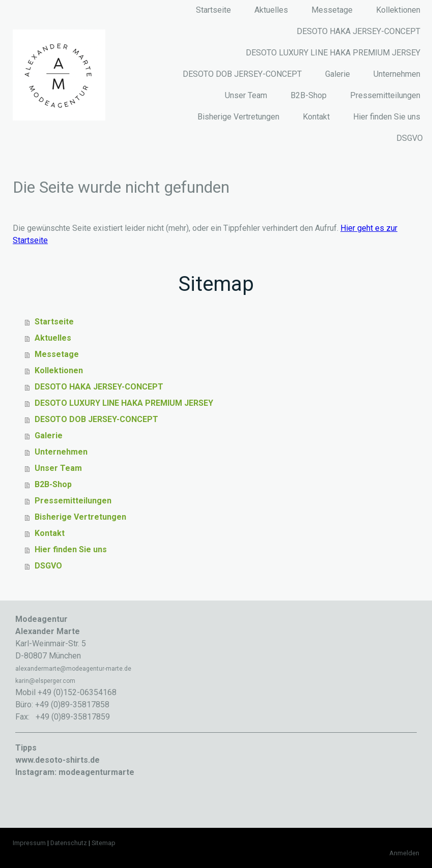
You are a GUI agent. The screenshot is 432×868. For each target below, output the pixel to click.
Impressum (29, 843)
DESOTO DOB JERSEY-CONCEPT (242, 74)
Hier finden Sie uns (387, 117)
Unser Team (246, 95)
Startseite (213, 10)
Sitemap (104, 843)
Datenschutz (69, 843)
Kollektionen (398, 10)
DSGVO (410, 138)
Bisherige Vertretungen (238, 117)
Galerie (338, 74)
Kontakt (316, 117)
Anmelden (404, 853)
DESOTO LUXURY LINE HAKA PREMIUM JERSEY (333, 53)
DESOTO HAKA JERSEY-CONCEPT (358, 31)
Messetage (332, 10)
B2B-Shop (309, 95)
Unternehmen (397, 74)
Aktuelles (271, 10)
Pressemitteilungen (385, 95)
